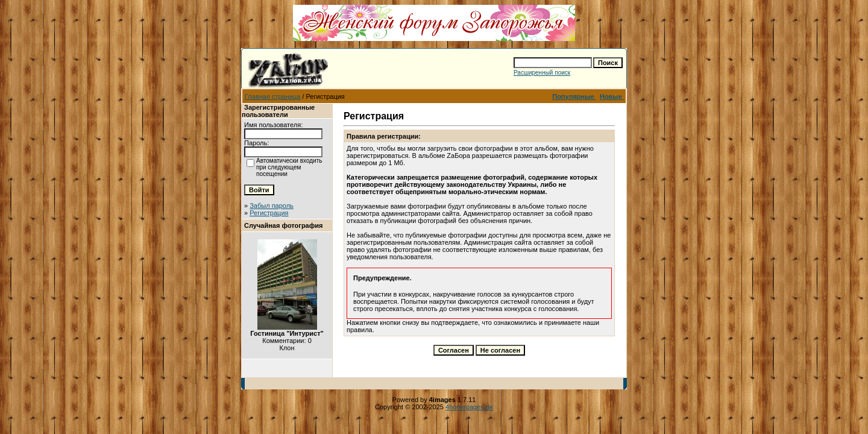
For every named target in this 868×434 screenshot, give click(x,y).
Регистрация (269, 213)
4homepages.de (469, 407)
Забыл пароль (272, 206)
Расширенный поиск (542, 73)
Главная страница (272, 96)
